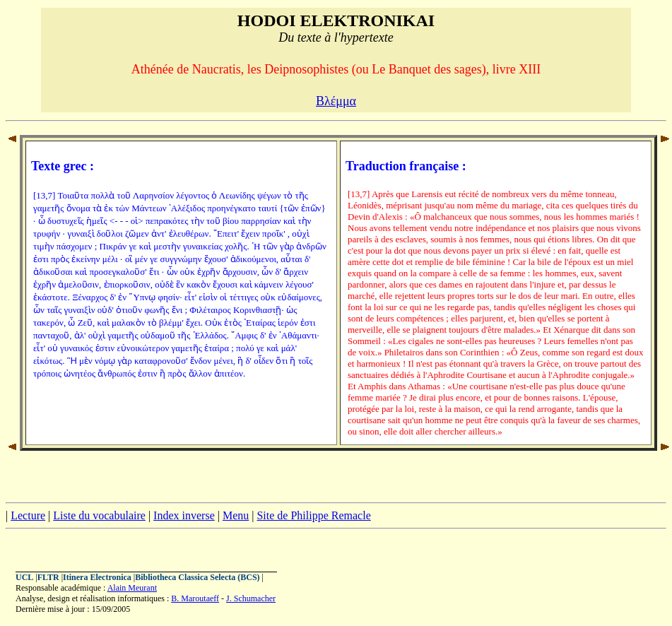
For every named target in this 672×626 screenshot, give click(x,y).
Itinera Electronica (97, 577)
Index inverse (184, 515)
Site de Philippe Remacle (313, 515)
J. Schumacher (251, 598)
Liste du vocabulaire (99, 515)
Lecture (28, 515)
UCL (24, 577)
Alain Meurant (132, 588)
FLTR (48, 577)
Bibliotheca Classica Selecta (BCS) (197, 577)
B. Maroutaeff (195, 598)
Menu (236, 515)
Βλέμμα (336, 101)
